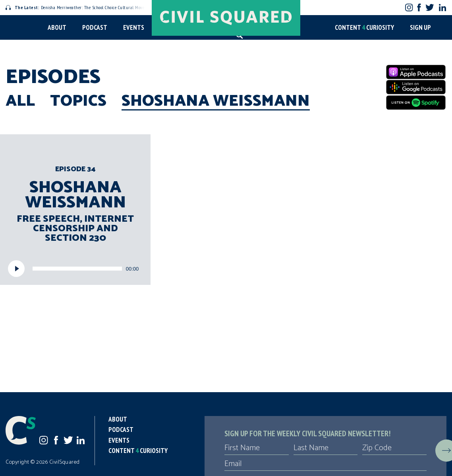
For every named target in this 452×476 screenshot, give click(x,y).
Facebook (419, 7)
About (57, 27)
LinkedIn (442, 8)
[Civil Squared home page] (226, 18)
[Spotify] (416, 103)
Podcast (95, 27)
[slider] (77, 269)
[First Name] (257, 448)
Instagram (409, 7)
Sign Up (420, 27)
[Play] (16, 269)
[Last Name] (326, 448)
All (20, 101)
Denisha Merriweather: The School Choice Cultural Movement (80, 7)
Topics (78, 101)
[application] (75, 269)
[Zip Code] (394, 448)
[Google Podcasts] (416, 87)
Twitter (430, 7)
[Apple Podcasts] (416, 72)
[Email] (325, 464)
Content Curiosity (364, 27)
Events (134, 27)
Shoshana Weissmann (216, 101)
